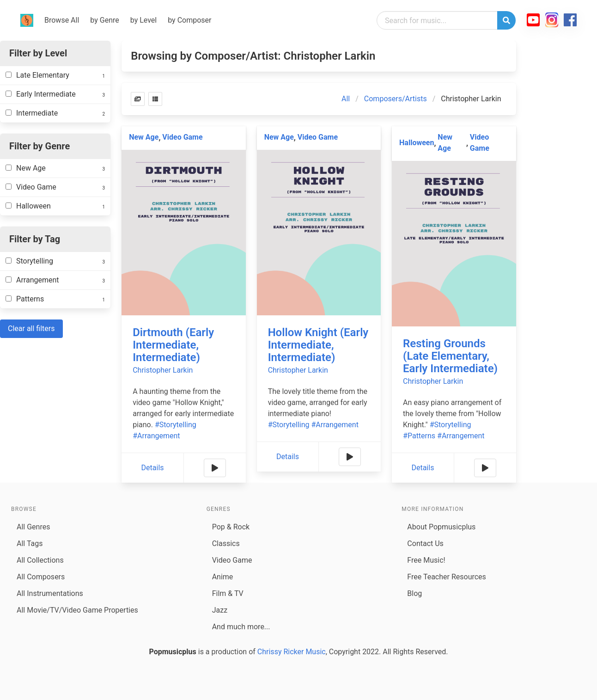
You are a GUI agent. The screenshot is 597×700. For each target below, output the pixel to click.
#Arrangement (156, 436)
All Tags (30, 543)
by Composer (189, 20)
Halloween (417, 143)
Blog (414, 593)
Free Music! (426, 560)
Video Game (182, 137)
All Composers (41, 577)
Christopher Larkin (163, 370)
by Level (143, 20)
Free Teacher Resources (447, 577)
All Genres (33, 527)
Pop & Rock (231, 527)
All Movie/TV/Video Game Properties (77, 610)
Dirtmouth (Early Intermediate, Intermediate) (173, 345)
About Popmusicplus (441, 527)
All (346, 99)
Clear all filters (31, 329)
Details (153, 468)
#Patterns (419, 436)
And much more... (241, 627)
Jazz (220, 610)
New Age (144, 137)
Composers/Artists (396, 99)
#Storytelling (176, 425)
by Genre (104, 20)
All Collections (40, 560)
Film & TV (228, 593)
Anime (223, 577)
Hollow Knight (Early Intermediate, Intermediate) (318, 345)
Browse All (62, 20)
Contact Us (425, 543)
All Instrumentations (50, 593)
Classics (226, 543)
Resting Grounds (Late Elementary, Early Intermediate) (450, 356)
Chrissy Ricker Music (292, 652)
